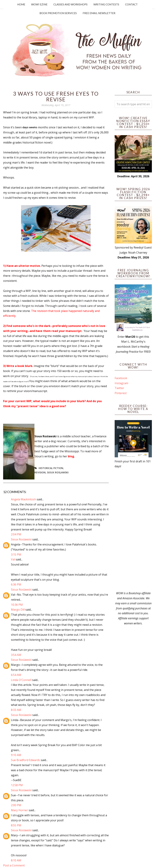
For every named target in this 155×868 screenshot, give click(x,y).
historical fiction (51, 468)
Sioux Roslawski (58, 472)
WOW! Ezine (39, 4)
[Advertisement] (133, 530)
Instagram (121, 383)
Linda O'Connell (21, 680)
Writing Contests (106, 4)
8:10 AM (16, 860)
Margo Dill (18, 610)
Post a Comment (14, 865)
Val (13, 559)
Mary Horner (19, 810)
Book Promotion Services (58, 13)
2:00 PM (16, 805)
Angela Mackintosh (23, 499)
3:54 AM (16, 655)
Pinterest (121, 393)
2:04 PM (16, 534)
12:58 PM (17, 785)
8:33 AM (16, 710)
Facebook (121, 378)
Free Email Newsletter (99, 13)
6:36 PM (16, 584)
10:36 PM (17, 605)
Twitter (119, 388)
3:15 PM (16, 555)
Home (21, 4)
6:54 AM (16, 675)
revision (40, 472)
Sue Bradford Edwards (25, 760)
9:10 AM (16, 755)
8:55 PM (16, 825)
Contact (131, 4)
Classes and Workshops (70, 4)
